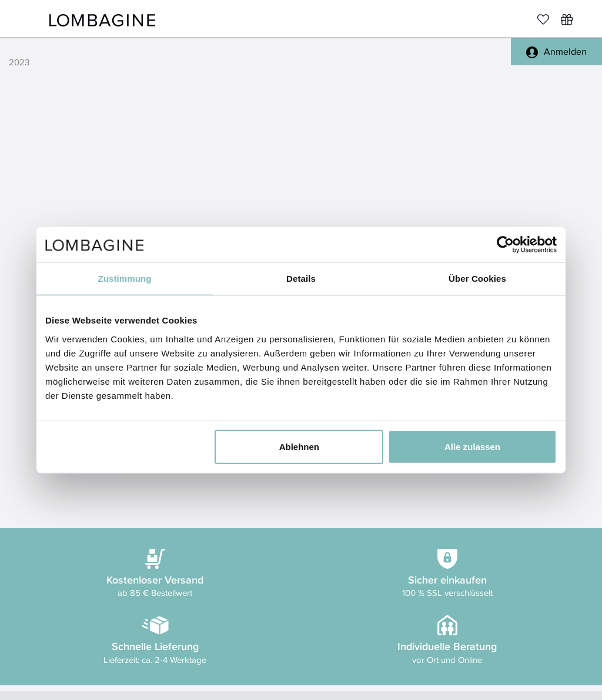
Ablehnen (299, 446)
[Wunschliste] (567, 19)
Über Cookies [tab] (477, 279)
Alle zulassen (472, 446)
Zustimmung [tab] (125, 279)
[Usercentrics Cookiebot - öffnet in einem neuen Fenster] (505, 245)
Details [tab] (301, 279)
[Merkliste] (543, 19)
